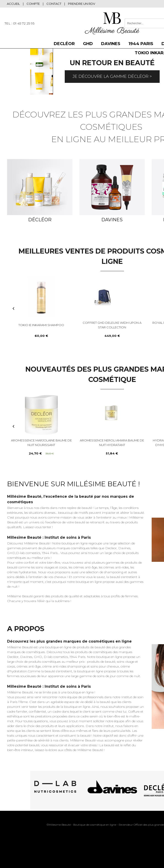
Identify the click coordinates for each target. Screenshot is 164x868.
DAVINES (111, 44)
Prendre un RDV (82, 4)
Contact (54, 4)
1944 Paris (141, 44)
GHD (88, 44)
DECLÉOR (64, 44)
